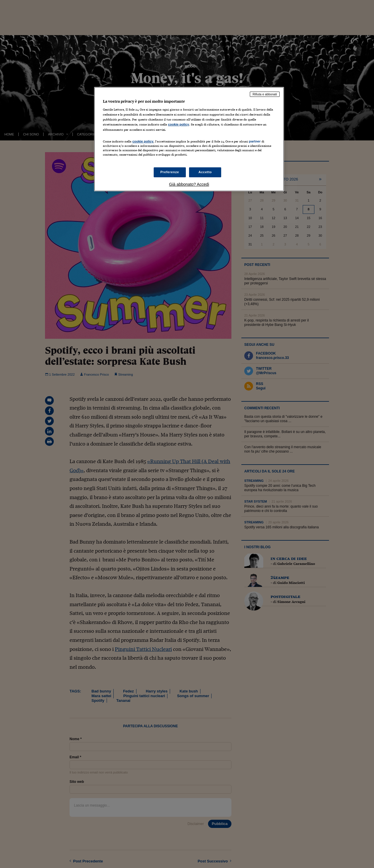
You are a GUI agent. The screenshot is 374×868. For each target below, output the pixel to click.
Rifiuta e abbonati (265, 94)
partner (255, 141)
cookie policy (179, 124)
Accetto (205, 172)
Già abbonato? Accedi (189, 184)
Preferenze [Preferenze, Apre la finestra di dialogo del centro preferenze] (170, 172)
